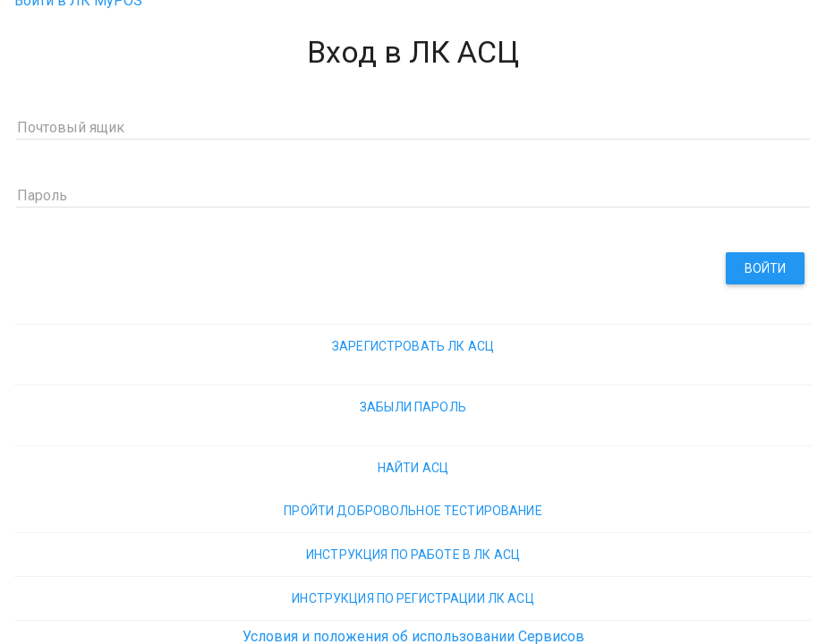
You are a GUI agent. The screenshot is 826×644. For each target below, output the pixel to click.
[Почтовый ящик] (413, 126)
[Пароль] (413, 194)
